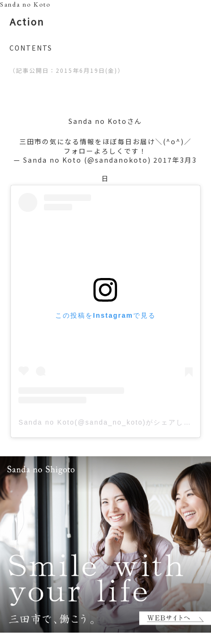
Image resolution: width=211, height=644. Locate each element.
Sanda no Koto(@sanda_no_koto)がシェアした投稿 (112, 422)
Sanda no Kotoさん (105, 121)
